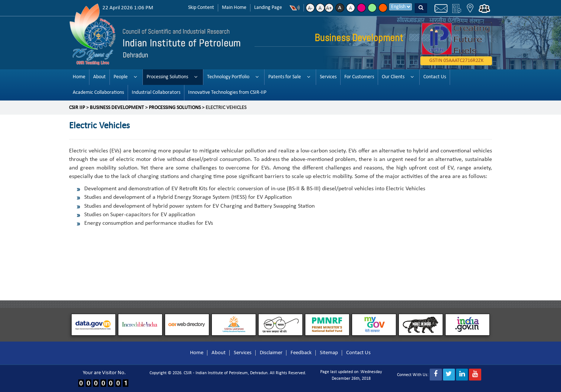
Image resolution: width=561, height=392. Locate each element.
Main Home (234, 8)
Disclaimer (271, 353)
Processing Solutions (167, 77)
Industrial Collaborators (156, 93)
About (99, 77)
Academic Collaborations (98, 93)
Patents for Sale (285, 77)
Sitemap (329, 353)
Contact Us (435, 77)
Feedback (301, 353)
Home (79, 77)
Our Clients (393, 77)
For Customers (359, 77)
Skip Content (201, 8)
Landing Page (268, 8)
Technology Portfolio (228, 77)
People (121, 77)
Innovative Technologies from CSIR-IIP (227, 93)
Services (328, 77)
